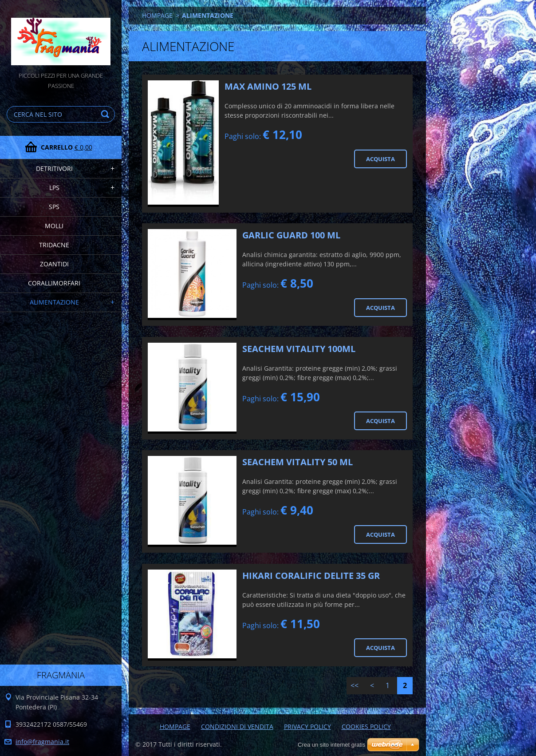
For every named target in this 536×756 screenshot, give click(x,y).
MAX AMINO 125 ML (268, 86)
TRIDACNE (54, 245)
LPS (54, 188)
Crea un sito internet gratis (331, 745)
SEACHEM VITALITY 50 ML (298, 462)
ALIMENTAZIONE (54, 302)
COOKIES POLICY (366, 726)
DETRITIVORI (54, 168)
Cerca (106, 114)
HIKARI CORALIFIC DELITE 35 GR (311, 576)
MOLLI (54, 226)
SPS (54, 207)
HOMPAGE (157, 15)
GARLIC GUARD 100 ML (291, 235)
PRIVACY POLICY (307, 726)
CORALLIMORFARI (54, 283)
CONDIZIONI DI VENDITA (237, 726)
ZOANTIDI (54, 264)
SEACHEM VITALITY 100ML (299, 349)
